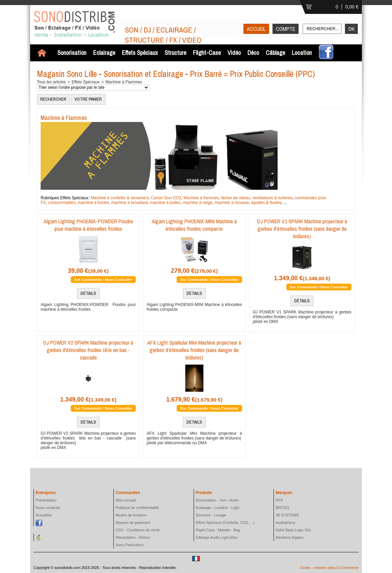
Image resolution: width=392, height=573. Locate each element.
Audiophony (285, 523)
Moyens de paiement (133, 523)
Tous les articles (51, 82)
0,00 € (352, 7)
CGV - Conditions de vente (138, 530)
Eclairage (104, 53)
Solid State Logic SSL (293, 530)
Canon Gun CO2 (166, 198)
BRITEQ (282, 508)
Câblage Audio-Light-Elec (217, 537)
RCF (279, 500)
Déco (253, 53)
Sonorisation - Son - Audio (217, 500)
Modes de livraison (131, 515)
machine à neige (198, 203)
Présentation (46, 500)
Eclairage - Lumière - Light (217, 508)
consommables (62, 203)
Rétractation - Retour (133, 537)
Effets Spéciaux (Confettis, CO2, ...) (225, 523)
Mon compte (126, 500)
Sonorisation (72, 53)
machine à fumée (93, 203)
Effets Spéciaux (140, 53)
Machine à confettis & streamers (120, 198)
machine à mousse (232, 203)
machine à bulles (165, 203)
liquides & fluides (266, 203)
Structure (175, 53)
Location (302, 53)
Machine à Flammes (124, 82)
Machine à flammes (201, 198)
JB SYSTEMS (287, 515)
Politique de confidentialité (137, 508)
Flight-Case (207, 53)
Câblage (275, 53)
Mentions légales (290, 537)
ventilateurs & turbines (272, 198)
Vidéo (234, 53)
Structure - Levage (211, 515)
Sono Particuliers (129, 545)
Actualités (44, 515)
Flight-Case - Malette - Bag (218, 530)
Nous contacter (48, 508)
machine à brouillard (129, 203)
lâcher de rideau (236, 198)
